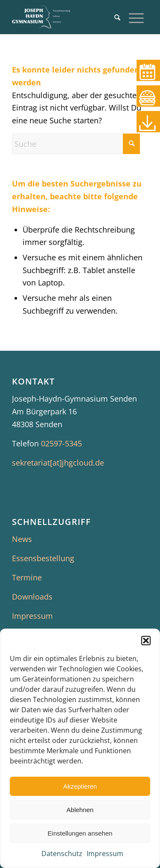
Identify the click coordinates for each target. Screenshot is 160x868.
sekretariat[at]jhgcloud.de (58, 463)
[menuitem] (117, 17)
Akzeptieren (80, 786)
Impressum (105, 853)
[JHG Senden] (66, 17)
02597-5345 (61, 443)
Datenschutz (62, 853)
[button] (146, 641)
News (22, 539)
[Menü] (136, 17)
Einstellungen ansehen (80, 833)
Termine (27, 577)
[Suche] (117, 17)
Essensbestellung (43, 558)
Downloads (32, 597)
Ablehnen (80, 810)
